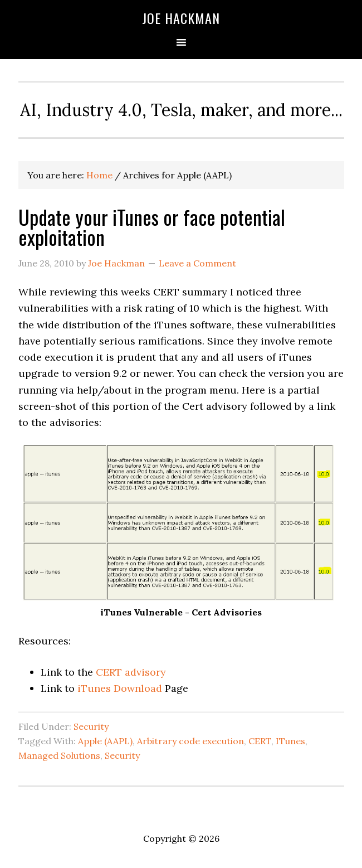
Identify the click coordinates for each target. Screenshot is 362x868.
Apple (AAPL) (105, 741)
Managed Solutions (59, 755)
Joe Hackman (181, 18)
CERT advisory (131, 672)
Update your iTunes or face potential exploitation (152, 227)
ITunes (290, 741)
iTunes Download (118, 688)
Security (91, 726)
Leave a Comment (197, 263)
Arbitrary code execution (190, 741)
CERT (260, 741)
